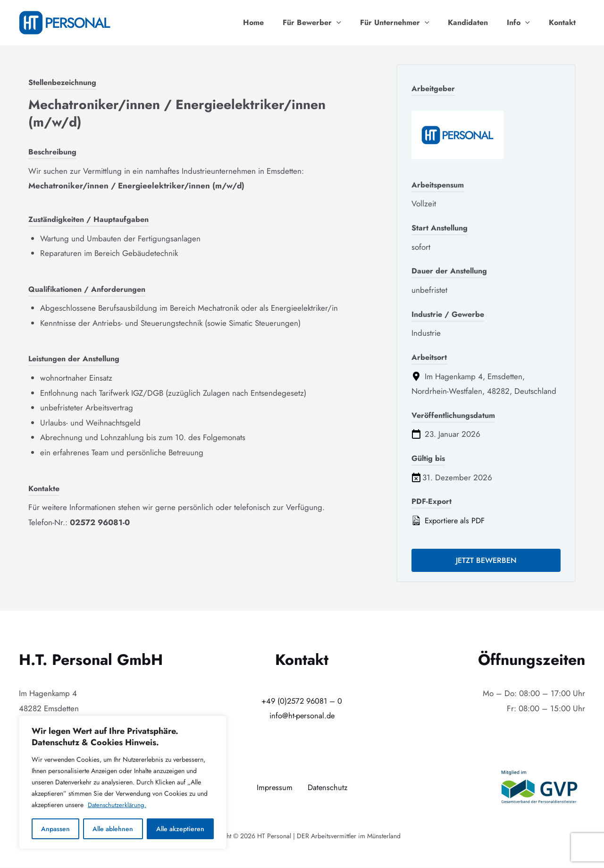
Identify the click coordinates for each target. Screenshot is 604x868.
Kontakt (564, 22)
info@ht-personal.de (302, 716)
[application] (353, 23)
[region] (123, 783)
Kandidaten (477, 22)
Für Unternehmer (408, 23)
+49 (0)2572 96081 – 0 (302, 701)
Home (274, 22)
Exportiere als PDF (449, 520)
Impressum (274, 788)
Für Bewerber (329, 23)
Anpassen (55, 829)
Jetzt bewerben (486, 561)
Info (524, 23)
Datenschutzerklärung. (118, 805)
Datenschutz (328, 788)
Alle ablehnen (113, 829)
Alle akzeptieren (180, 829)
